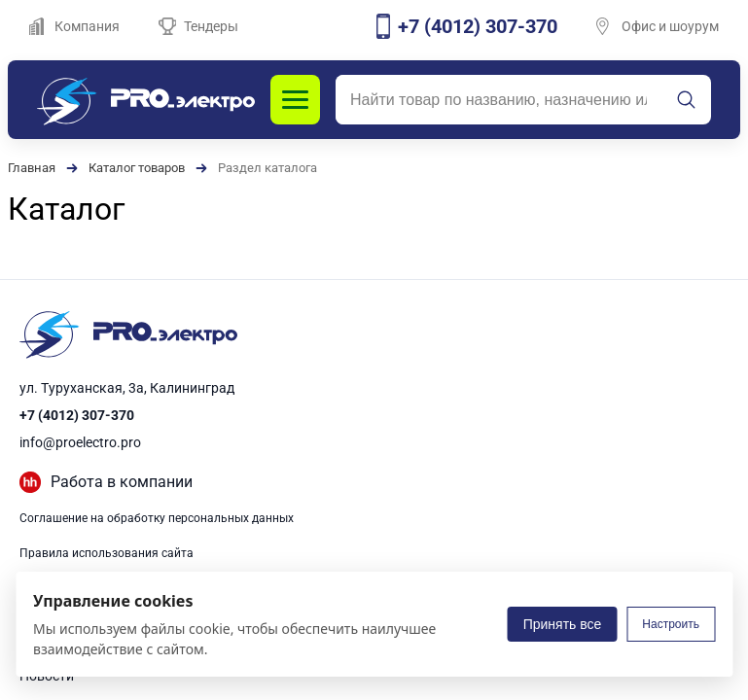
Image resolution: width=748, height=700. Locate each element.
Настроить (671, 624)
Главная (32, 168)
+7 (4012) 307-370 (77, 415)
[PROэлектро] (146, 100)
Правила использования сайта (107, 553)
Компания (74, 26)
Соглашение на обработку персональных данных (157, 518)
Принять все (563, 624)
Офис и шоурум (658, 26)
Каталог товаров (137, 168)
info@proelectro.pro (80, 442)
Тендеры (198, 26)
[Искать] (687, 100)
